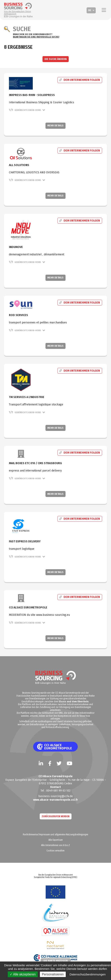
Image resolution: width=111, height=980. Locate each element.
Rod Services (18, 315)
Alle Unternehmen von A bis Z (55, 845)
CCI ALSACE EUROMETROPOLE (28, 608)
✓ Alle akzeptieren (23, 974)
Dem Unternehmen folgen (80, 80)
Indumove (16, 247)
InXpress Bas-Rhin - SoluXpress (32, 95)
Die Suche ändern (56, 59)
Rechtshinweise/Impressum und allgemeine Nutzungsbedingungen (55, 835)
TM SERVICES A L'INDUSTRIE (27, 397)
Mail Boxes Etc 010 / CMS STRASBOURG (35, 463)
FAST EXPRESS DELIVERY (25, 541)
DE (90, 10)
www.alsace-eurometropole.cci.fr (55, 800)
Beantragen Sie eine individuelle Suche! (36, 37)
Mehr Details (55, 126)
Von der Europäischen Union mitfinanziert (17, 13)
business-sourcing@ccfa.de (56, 796)
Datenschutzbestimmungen (88, 974)
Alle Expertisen (56, 840)
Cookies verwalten (55, 851)
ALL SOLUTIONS (19, 165)
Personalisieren (53, 974)
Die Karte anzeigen (56, 961)
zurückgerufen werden (56, 816)
